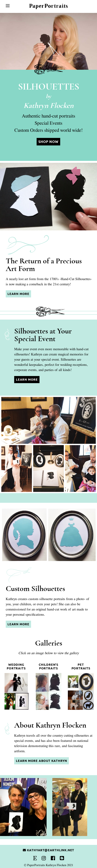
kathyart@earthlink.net (48, 850)
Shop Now (48, 142)
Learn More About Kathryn (42, 761)
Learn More (18, 294)
